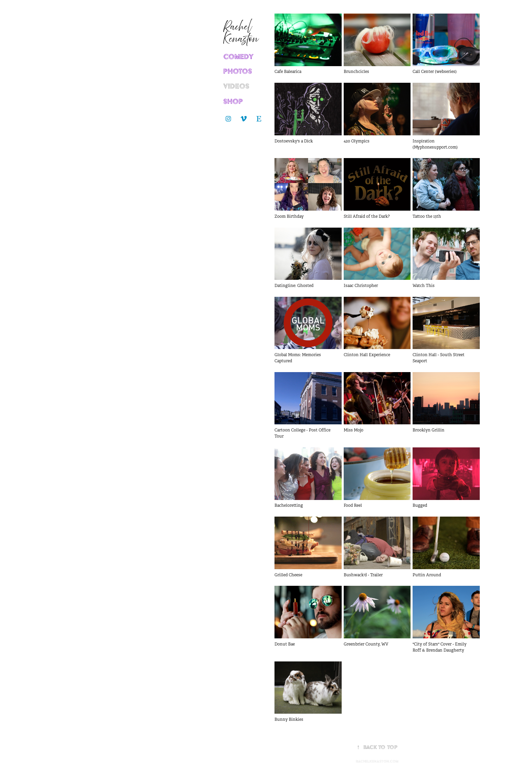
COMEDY (239, 56)
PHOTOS (238, 71)
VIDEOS (236, 86)
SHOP (233, 101)
